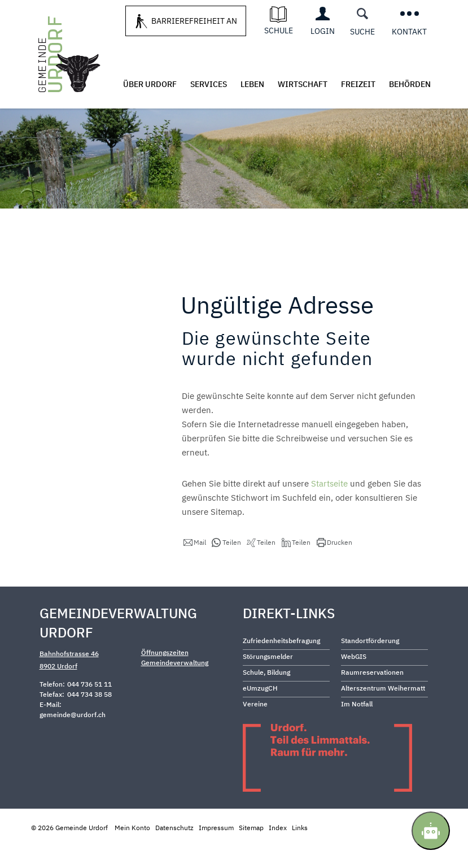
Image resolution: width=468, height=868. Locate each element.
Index (278, 850)
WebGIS (354, 678)
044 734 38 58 (89, 716)
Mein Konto (132, 850)
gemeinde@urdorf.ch (73, 737)
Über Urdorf (150, 84)
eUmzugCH (260, 710)
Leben (252, 84)
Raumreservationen (372, 694)
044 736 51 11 (89, 706)
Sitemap (251, 850)
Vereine (255, 726)
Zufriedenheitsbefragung (281, 663)
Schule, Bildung (266, 694)
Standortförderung (370, 663)
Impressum (216, 850)
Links (300, 850)
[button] (195, 565)
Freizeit (358, 84)
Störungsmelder (268, 678)
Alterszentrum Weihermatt (383, 710)
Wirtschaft (303, 84)
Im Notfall (357, 726)
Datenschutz (174, 850)
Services (209, 84)
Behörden (410, 84)
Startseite (329, 505)
